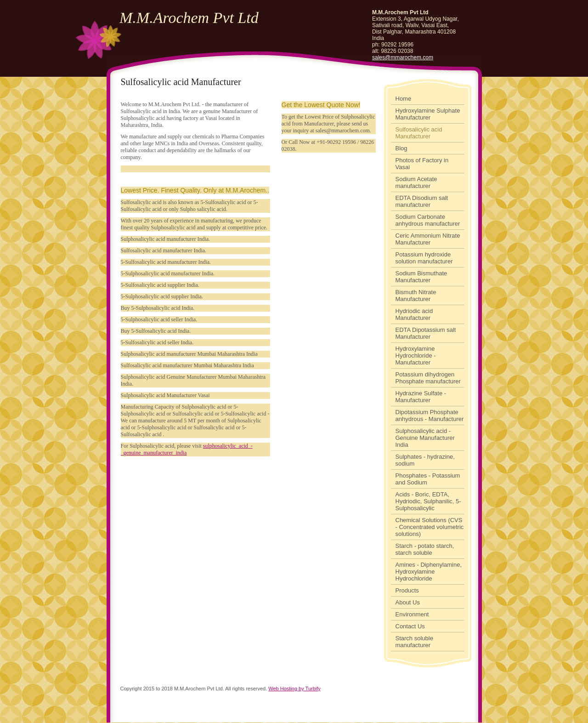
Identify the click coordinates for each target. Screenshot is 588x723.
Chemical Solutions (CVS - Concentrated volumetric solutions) (430, 527)
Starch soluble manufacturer (414, 642)
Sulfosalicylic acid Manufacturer (419, 133)
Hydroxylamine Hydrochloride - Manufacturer (416, 356)
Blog (401, 148)
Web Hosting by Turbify (294, 689)
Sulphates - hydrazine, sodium (425, 460)
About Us (408, 602)
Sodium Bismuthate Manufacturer (421, 277)
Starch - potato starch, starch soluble (425, 549)
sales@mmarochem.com (403, 57)
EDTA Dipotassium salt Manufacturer (426, 333)
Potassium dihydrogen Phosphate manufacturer (428, 378)
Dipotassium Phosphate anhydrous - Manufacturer (430, 416)
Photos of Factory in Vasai (422, 164)
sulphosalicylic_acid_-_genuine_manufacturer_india (187, 449)
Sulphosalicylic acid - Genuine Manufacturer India (425, 438)
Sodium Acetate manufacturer (416, 182)
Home (404, 99)
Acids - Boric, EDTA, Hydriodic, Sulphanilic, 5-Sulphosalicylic (428, 501)
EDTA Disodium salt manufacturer (422, 201)
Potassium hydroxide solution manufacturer (424, 258)
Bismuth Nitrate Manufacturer (416, 296)
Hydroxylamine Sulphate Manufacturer (428, 114)
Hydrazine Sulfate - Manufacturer (421, 397)
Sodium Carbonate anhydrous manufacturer (428, 220)
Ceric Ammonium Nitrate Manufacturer (428, 239)
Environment (412, 614)
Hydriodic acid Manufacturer (414, 314)
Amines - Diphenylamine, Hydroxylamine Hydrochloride (429, 572)
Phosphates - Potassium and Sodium (428, 479)
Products (407, 590)
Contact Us (410, 626)
